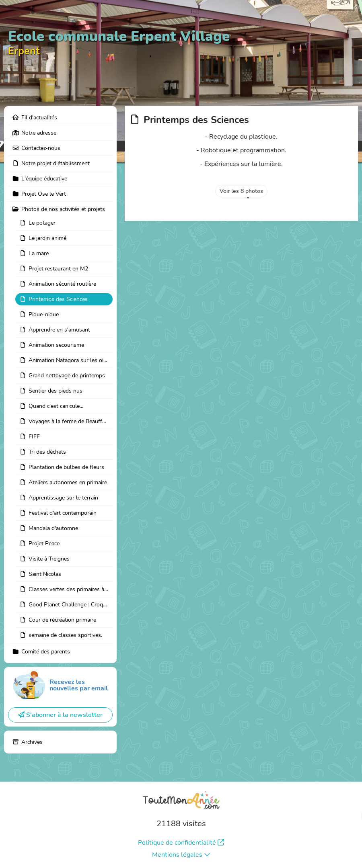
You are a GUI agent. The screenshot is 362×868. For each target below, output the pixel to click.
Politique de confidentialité (181, 843)
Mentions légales (181, 855)
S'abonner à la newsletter (60, 715)
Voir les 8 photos (241, 191)
